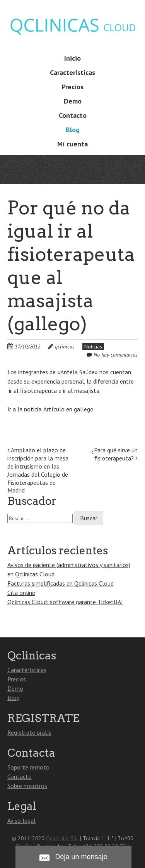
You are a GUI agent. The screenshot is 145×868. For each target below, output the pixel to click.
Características (72, 72)
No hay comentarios (116, 355)
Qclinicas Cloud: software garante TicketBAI (65, 602)
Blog (73, 130)
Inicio (72, 58)
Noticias (93, 347)
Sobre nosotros (27, 786)
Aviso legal (21, 820)
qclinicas (65, 347)
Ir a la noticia (24, 409)
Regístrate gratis (29, 732)
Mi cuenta (72, 144)
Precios (73, 87)
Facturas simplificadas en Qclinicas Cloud (61, 583)
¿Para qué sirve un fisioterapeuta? (114, 454)
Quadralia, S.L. (62, 838)
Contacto (73, 115)
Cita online (21, 593)
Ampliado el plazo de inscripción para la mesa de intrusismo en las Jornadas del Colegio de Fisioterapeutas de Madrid (38, 470)
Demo (73, 101)
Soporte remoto (28, 767)
